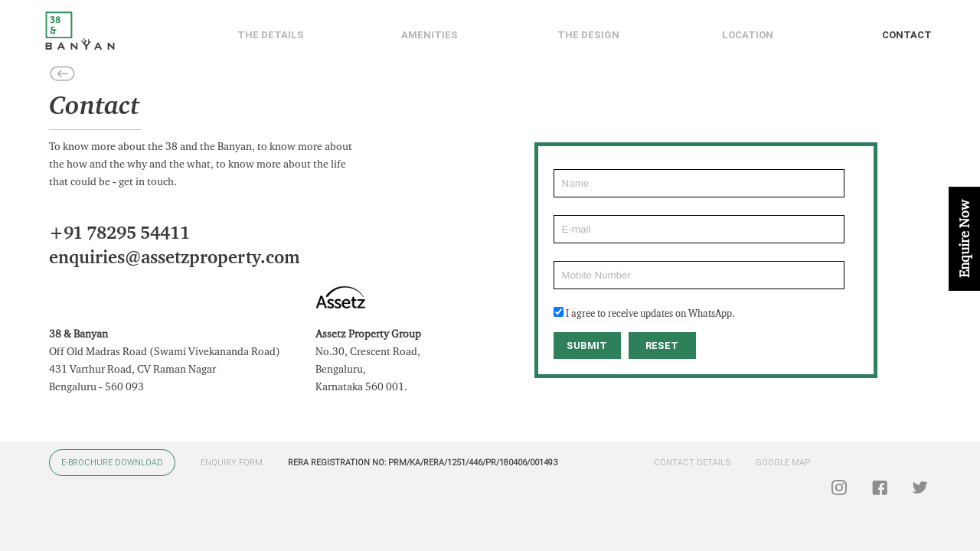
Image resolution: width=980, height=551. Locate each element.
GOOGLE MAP (783, 463)
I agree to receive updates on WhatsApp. (650, 313)
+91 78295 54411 (119, 233)
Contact (907, 35)
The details (271, 35)
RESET (662, 346)
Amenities (430, 35)
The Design (588, 35)
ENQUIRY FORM (232, 463)
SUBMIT (587, 346)
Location (748, 35)
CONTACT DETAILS (692, 463)
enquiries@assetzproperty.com (175, 258)
